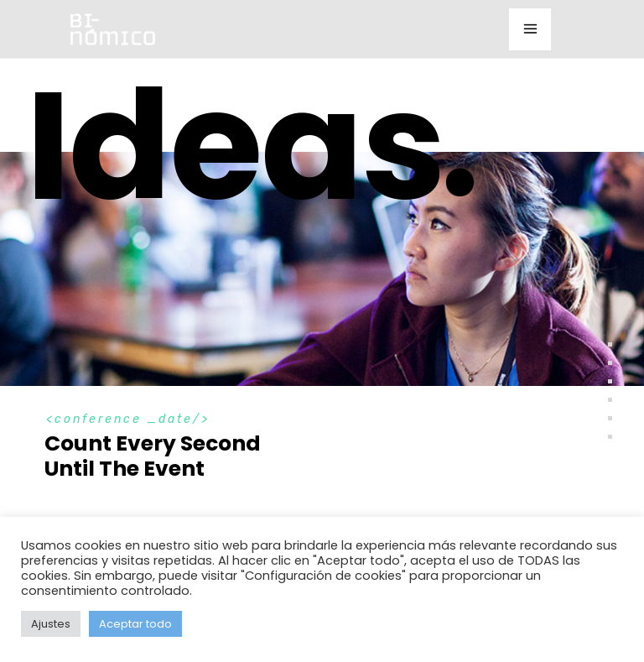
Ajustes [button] (51, 624)
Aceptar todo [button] (135, 624)
